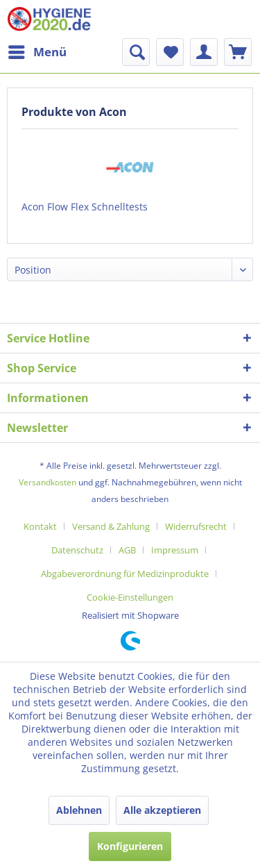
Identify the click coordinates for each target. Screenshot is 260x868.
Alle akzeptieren (162, 810)
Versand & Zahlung (111, 526)
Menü (37, 50)
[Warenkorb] (238, 52)
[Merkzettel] (170, 52)
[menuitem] (37, 52)
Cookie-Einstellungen (130, 597)
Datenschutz (77, 550)
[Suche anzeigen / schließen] (136, 52)
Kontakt (40, 526)
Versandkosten (47, 482)
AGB (127, 550)
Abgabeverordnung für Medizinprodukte (125, 574)
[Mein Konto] (204, 52)
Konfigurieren (130, 846)
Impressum (175, 550)
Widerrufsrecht (196, 526)
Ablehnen (79, 810)
